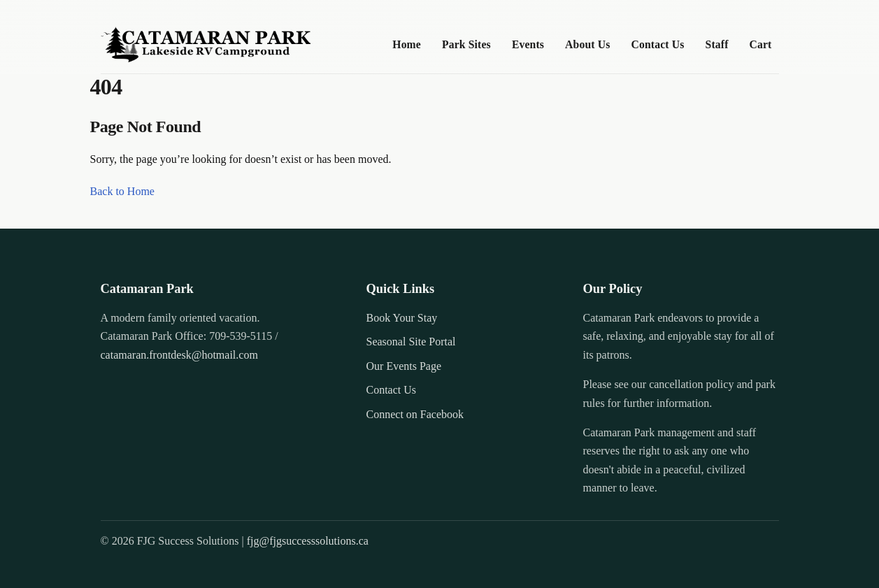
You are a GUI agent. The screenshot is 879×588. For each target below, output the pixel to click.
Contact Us (658, 44)
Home (407, 44)
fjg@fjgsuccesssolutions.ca (308, 541)
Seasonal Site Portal (411, 342)
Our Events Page (404, 366)
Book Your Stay (402, 318)
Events (528, 44)
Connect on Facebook (415, 414)
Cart (761, 44)
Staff (717, 44)
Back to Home (122, 191)
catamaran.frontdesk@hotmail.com (179, 355)
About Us (587, 44)
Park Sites (466, 44)
